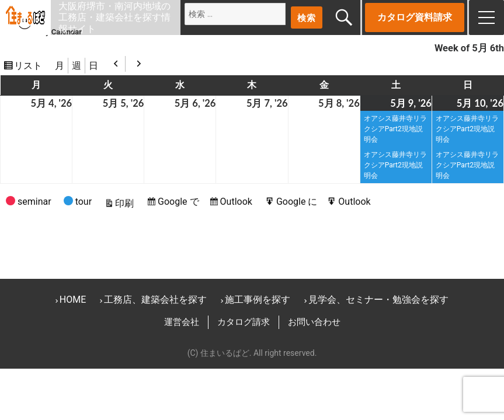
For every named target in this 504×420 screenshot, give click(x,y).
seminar (29, 203)
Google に (298, 202)
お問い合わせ (314, 322)
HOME (73, 300)
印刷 (126, 203)
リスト (30, 66)
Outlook (238, 202)
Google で (180, 202)
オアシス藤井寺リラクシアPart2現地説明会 (395, 129)
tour (78, 203)
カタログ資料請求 (415, 17)
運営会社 (182, 322)
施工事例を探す (258, 300)
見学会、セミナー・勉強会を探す (378, 300)
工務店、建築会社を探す (155, 300)
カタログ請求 (244, 322)
